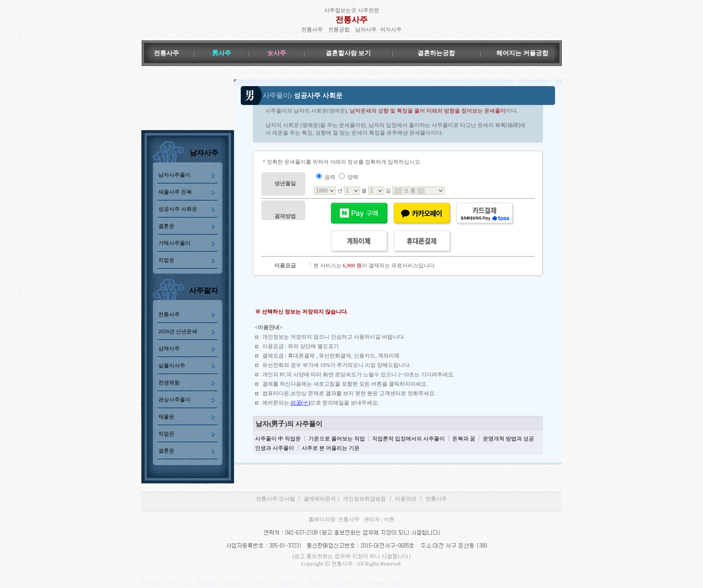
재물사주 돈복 (175, 192)
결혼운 (166, 226)
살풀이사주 (172, 366)
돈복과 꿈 (463, 439)
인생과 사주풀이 (275, 448)
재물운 (166, 417)
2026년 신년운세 (178, 331)
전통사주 (351, 20)
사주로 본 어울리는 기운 (330, 448)
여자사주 (391, 30)
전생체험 (169, 383)
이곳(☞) (300, 403)
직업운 (166, 260)
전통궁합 (339, 30)
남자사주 (366, 30)
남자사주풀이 (174, 175)
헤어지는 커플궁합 (522, 53)
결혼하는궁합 (436, 53)
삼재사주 (169, 348)
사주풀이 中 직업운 (278, 439)
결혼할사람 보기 (348, 53)
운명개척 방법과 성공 (508, 439)
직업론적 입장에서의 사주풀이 (408, 439)
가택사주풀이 (174, 243)
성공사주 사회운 (178, 209)
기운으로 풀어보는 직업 (337, 439)
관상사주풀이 (174, 400)
